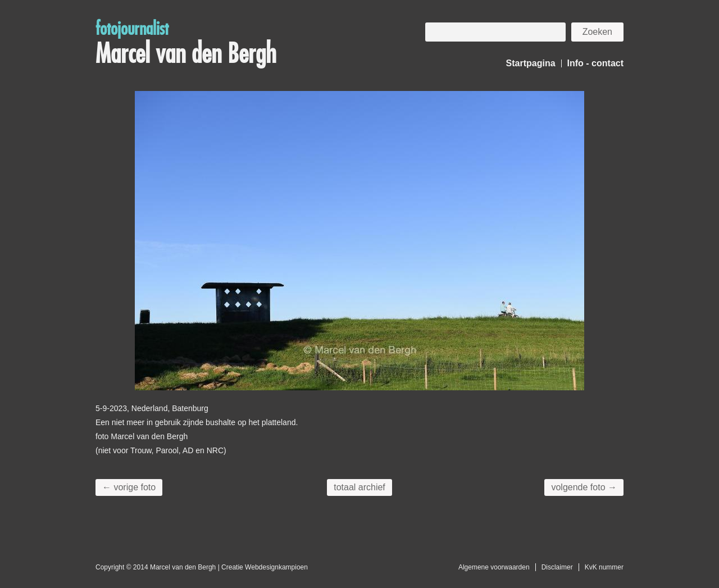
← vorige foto (129, 487)
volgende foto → (584, 487)
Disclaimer (557, 567)
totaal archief (359, 487)
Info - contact (595, 63)
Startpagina (531, 63)
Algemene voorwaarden (494, 567)
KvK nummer (604, 567)
